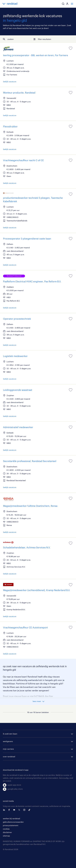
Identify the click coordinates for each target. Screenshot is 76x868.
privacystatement (11, 825)
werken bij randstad (11, 818)
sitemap (6, 836)
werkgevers (8, 741)
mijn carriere (8, 749)
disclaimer (7, 832)
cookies (6, 829)
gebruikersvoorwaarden (13, 822)
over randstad (9, 756)
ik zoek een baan (10, 734)
